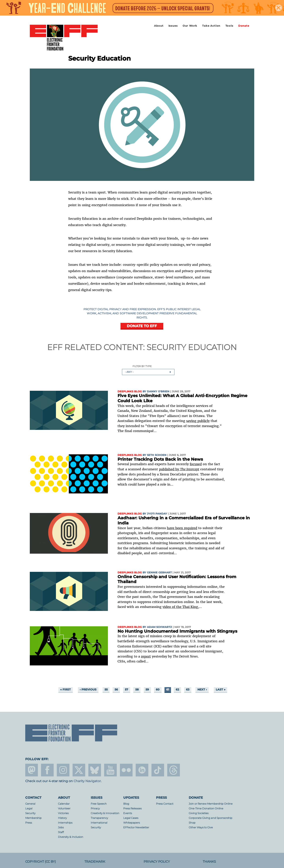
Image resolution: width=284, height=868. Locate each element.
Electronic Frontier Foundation (64, 38)
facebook (47, 770)
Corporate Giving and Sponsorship (211, 818)
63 (188, 690)
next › (202, 690)
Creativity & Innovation (105, 813)
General (30, 804)
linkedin (142, 770)
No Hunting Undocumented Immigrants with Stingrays (177, 631)
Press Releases (132, 808)
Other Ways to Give (201, 827)
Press (29, 823)
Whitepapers (132, 823)
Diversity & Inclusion (71, 837)
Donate (244, 26)
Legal (29, 808)
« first (65, 690)
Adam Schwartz (159, 627)
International (99, 823)
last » (221, 690)
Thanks (209, 862)
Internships (65, 823)
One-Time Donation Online (206, 808)
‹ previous (88, 690)
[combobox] (148, 372)
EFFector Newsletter (136, 827)
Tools (229, 26)
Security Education (192, 347)
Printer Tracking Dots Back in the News (160, 459)
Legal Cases (131, 818)
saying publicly (198, 421)
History (62, 818)
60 (158, 690)
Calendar (64, 804)
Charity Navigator (87, 781)
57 (127, 690)
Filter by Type (142, 366)
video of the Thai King (180, 607)
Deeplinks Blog (130, 391)
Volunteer (64, 808)
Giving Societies (199, 813)
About (159, 26)
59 (147, 690)
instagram (63, 770)
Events (128, 813)
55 (106, 690)
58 (137, 690)
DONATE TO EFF (142, 326)
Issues (173, 26)
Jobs (61, 827)
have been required (182, 528)
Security (30, 813)
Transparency (99, 818)
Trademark (95, 862)
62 (177, 690)
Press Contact (165, 804)
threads (174, 770)
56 (116, 690)
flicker (126, 770)
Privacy (95, 808)
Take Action (211, 26)
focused (196, 464)
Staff (61, 832)
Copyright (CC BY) (41, 862)
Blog (126, 804)
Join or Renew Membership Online (211, 804)
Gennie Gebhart (159, 573)
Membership (33, 818)
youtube (110, 770)
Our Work (190, 26)
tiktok (158, 770)
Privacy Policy (157, 862)
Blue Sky (95, 770)
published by (179, 469)
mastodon (32, 770)
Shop (192, 823)
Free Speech (99, 804)
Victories (63, 813)
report (146, 656)
